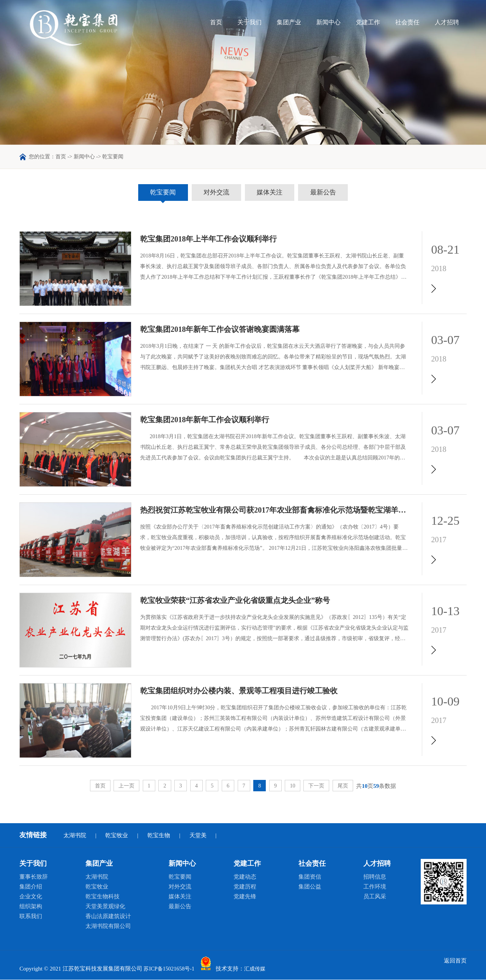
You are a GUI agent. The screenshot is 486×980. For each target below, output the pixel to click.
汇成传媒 (259, 969)
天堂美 (198, 836)
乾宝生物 (159, 836)
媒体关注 (273, 193)
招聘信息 (375, 877)
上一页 (122, 786)
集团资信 (310, 877)
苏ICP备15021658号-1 (170, 969)
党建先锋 (245, 897)
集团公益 (310, 887)
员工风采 (375, 897)
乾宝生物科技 (103, 897)
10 (296, 786)
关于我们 (249, 22)
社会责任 (407, 22)
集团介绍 (31, 887)
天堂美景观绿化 (105, 907)
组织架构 (31, 907)
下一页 (321, 786)
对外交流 (213, 193)
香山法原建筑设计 (108, 917)
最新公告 (333, 193)
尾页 (349, 786)
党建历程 (245, 887)
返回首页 (455, 961)
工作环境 (375, 887)
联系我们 (31, 917)
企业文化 (31, 897)
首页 (216, 22)
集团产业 (289, 22)
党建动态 (245, 877)
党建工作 (368, 22)
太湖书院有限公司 (108, 926)
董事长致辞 (34, 877)
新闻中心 (328, 22)
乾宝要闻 (153, 193)
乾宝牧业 (117, 836)
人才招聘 (447, 22)
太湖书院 (75, 836)
